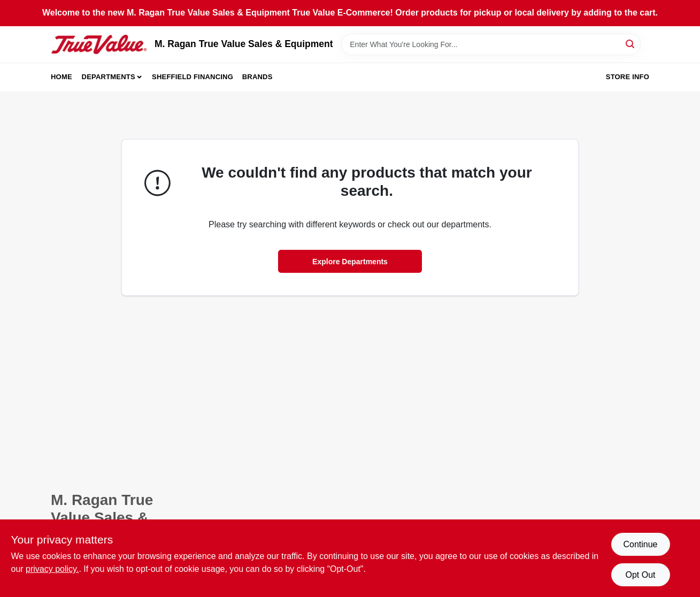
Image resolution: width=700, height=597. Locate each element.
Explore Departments (350, 262)
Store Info (628, 77)
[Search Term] (491, 44)
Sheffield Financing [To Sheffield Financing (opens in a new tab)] (193, 77)
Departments (109, 77)
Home (61, 77)
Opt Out (640, 575)
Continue (640, 544)
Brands (257, 77)
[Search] (631, 44)
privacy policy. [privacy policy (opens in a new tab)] (52, 569)
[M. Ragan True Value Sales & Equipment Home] (99, 44)
